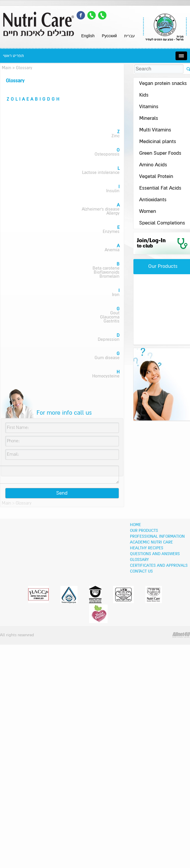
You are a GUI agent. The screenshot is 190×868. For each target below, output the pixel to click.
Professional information (157, 537)
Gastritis (112, 321)
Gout (115, 313)
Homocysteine (106, 376)
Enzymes (111, 232)
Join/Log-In (151, 243)
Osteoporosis (107, 154)
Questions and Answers (155, 554)
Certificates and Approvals (159, 566)
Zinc (115, 136)
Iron (116, 295)
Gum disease (107, 358)
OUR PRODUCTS (144, 531)
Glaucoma (110, 317)
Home (135, 525)
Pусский (109, 36)
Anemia (112, 250)
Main (7, 68)
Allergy (113, 213)
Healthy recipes (147, 548)
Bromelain (110, 276)
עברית (130, 36)
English (88, 36)
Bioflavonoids (107, 272)
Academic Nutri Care (151, 542)
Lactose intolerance (101, 173)
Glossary (139, 560)
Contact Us (141, 571)
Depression (109, 339)
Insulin (113, 191)
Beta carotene (106, 268)
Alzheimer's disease (101, 209)
